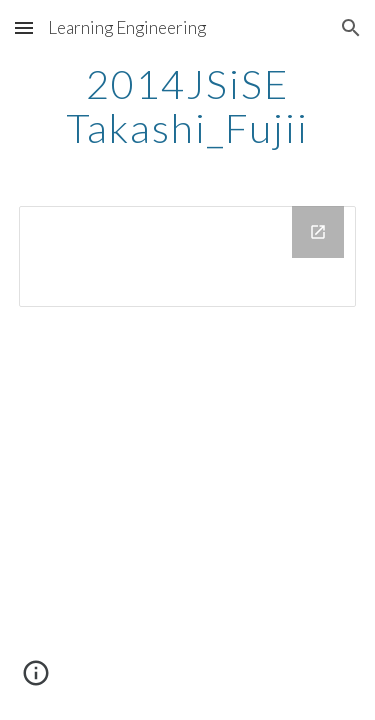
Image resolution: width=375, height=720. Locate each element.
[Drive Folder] (188, 256)
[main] (188, 106)
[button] (24, 27)
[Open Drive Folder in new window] (318, 232)
